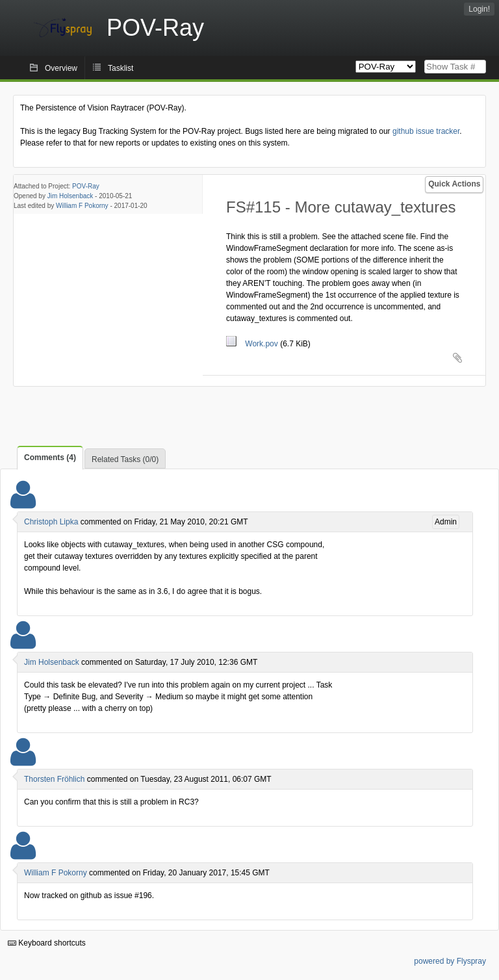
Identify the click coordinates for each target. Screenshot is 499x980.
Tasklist (121, 68)
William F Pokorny (82, 206)
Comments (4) (50, 458)
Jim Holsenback (70, 196)
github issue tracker (426, 131)
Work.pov (253, 344)
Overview (61, 68)
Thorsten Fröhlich (54, 779)
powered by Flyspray (450, 961)
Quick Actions (454, 184)
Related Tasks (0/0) (125, 459)
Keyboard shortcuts (47, 943)
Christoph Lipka (51, 522)
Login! (479, 9)
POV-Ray (86, 186)
